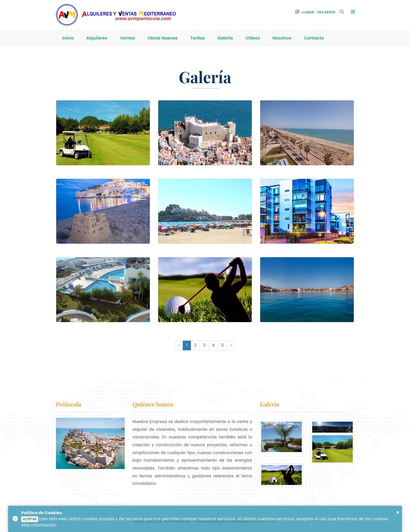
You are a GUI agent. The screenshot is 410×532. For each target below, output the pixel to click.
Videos (253, 38)
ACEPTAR (30, 519)
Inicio (68, 38)
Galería (225, 38)
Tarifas (197, 38)
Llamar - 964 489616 (315, 12)
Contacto (314, 38)
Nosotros (282, 38)
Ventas (128, 38)
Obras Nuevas (163, 38)
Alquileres (97, 38)
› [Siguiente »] (231, 345)
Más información (39, 525)
